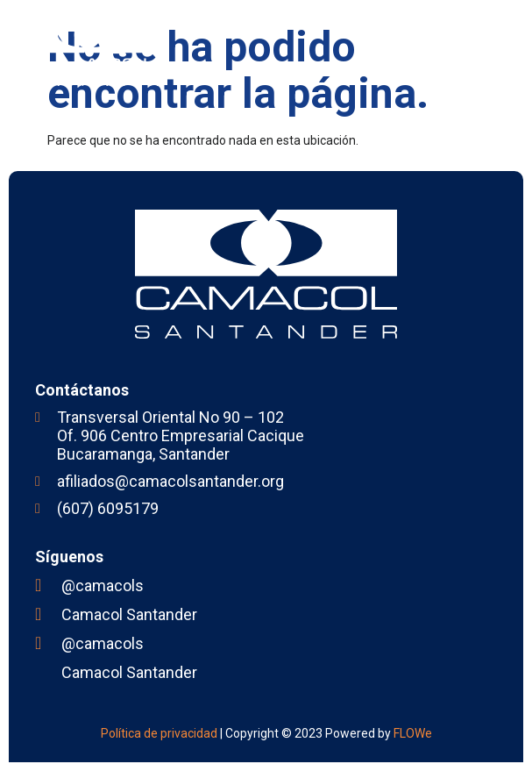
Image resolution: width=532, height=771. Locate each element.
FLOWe (413, 733)
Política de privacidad (159, 733)
